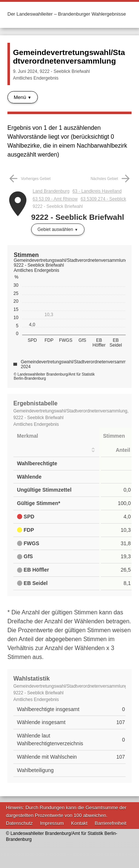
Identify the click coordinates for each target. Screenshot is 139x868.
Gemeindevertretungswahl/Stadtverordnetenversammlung (69, 57)
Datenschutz (19, 823)
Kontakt (79, 823)
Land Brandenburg (51, 191)
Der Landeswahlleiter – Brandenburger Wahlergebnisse (67, 14)
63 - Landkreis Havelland (97, 191)
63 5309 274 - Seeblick (103, 199)
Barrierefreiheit (111, 823)
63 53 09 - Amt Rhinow (55, 199)
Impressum (52, 823)
